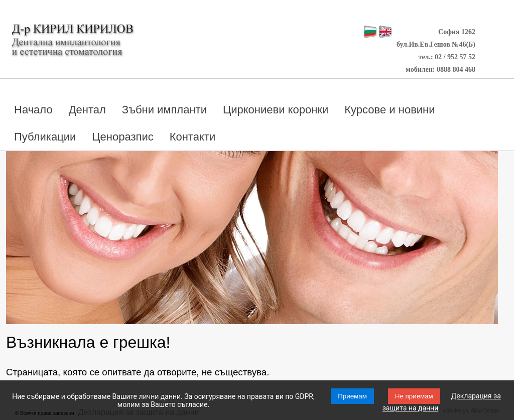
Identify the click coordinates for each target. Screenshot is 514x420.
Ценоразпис (122, 137)
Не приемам (414, 396)
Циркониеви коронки (276, 110)
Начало (33, 110)
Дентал (87, 110)
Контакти (193, 137)
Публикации (45, 137)
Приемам (352, 396)
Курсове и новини (390, 110)
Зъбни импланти (164, 110)
